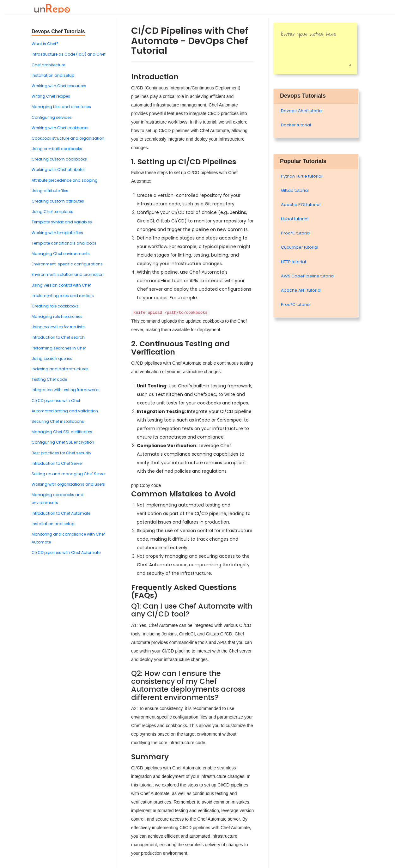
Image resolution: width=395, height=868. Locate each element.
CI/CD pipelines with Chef (56, 401)
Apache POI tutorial (301, 205)
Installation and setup (53, 75)
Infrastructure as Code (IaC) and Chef (69, 54)
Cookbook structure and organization (68, 138)
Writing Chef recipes (51, 96)
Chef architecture (48, 65)
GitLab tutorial (295, 190)
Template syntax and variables (62, 222)
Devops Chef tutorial (302, 111)
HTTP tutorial (293, 262)
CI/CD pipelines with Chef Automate (66, 552)
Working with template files (57, 233)
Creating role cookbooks (55, 306)
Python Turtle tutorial (302, 176)
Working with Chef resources (59, 86)
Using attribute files (50, 191)
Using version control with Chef (61, 285)
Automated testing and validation (65, 411)
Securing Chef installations (58, 421)
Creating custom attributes (58, 201)
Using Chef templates (52, 212)
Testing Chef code (49, 379)
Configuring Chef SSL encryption (63, 442)
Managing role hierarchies (57, 316)
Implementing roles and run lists (63, 296)
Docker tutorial (296, 125)
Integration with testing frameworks (66, 390)
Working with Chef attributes (59, 170)
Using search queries (52, 358)
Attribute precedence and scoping (65, 180)
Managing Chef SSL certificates (62, 432)
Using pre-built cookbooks (57, 149)
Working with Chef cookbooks (60, 128)
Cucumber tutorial (300, 247)
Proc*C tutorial (296, 233)
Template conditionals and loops (64, 243)
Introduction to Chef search (58, 337)
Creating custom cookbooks (59, 159)
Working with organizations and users (68, 484)
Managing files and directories (61, 107)
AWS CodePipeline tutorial (308, 276)
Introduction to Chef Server (57, 463)
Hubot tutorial (295, 219)
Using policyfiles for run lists (58, 327)
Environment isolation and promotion (68, 274)
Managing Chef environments (61, 254)
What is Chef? (45, 44)
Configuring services (52, 117)
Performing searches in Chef (59, 348)
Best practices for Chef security (61, 453)
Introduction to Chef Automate (61, 513)
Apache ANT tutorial (301, 290)
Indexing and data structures (60, 369)
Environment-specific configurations (67, 264)
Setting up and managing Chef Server (69, 474)
